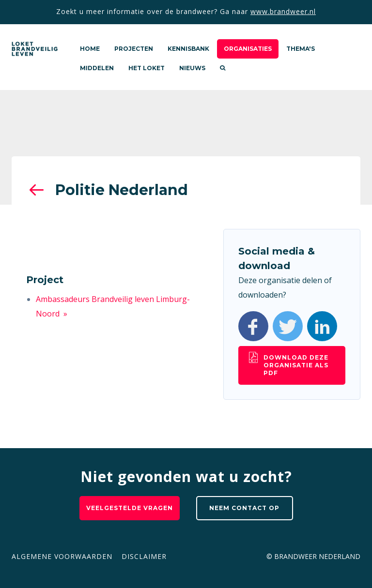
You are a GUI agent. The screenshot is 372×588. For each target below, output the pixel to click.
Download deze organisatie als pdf (296, 365)
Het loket (147, 68)
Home (90, 49)
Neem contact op (244, 508)
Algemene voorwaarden (62, 556)
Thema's (301, 49)
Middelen (97, 68)
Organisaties (248, 49)
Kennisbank (188, 49)
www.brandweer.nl (283, 11)
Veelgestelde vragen (130, 508)
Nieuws (192, 68)
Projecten (134, 49)
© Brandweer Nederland (313, 556)
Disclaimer (144, 556)
